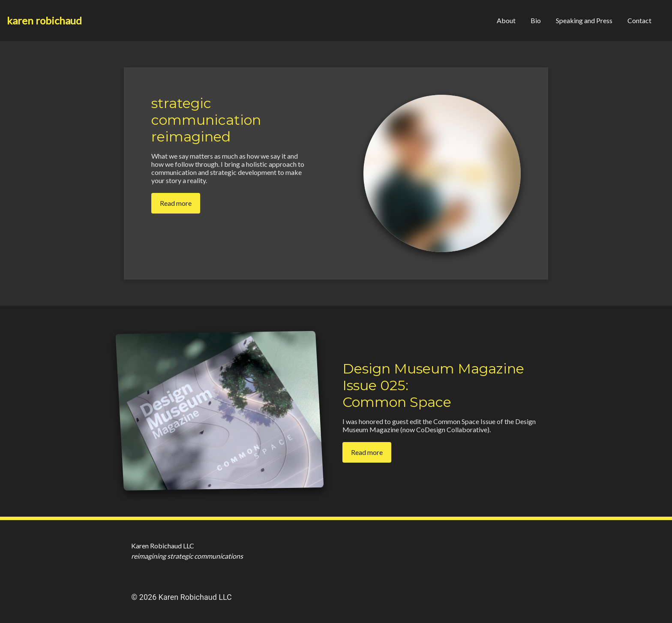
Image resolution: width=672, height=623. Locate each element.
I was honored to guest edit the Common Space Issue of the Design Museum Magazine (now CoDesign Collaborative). (439, 425)
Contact (639, 20)
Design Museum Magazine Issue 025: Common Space (433, 385)
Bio (536, 20)
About (506, 20)
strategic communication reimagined (206, 120)
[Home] (44, 21)
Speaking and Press (584, 20)
